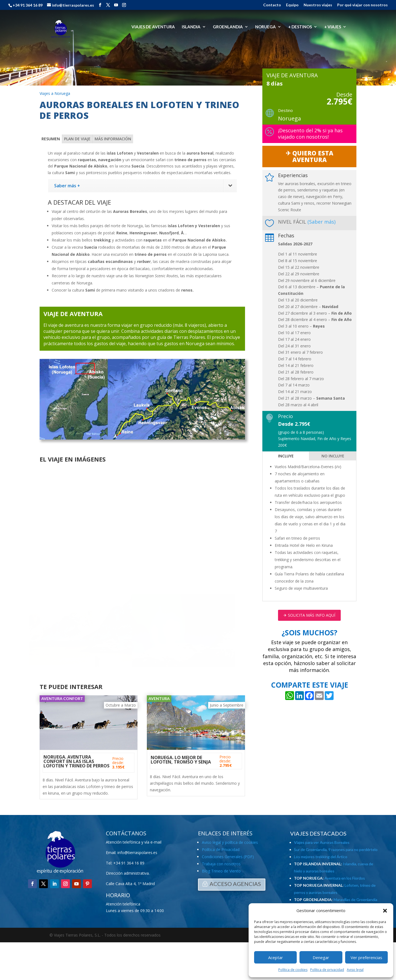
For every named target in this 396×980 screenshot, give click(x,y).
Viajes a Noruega (55, 93)
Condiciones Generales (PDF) (228, 857)
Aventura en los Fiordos (345, 878)
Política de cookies (293, 970)
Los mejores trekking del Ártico (321, 857)
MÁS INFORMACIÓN (113, 139)
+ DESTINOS (300, 27)
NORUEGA (266, 27)
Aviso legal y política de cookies (230, 842)
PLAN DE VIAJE (77, 139)
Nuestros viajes (318, 5)
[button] (385, 911)
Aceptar (276, 957)
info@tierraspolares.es (137, 853)
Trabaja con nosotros (221, 864)
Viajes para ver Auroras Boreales (322, 842)
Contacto (272, 5)
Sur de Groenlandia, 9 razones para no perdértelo (336, 849)
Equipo (292, 5)
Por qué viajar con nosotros (362, 5)
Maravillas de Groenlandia (355, 900)
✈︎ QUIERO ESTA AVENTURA (310, 156)
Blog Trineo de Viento (221, 871)
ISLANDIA (191, 27)
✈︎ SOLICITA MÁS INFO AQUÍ (309, 615)
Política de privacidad (327, 970)
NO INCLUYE (333, 456)
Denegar (321, 957)
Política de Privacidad (221, 849)
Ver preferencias (366, 957)
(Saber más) (321, 222)
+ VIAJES (333, 27)
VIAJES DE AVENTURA (153, 27)
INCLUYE (286, 456)
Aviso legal (355, 970)
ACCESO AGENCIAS (235, 884)
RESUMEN (51, 139)
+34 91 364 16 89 (129, 863)
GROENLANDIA (228, 27)
